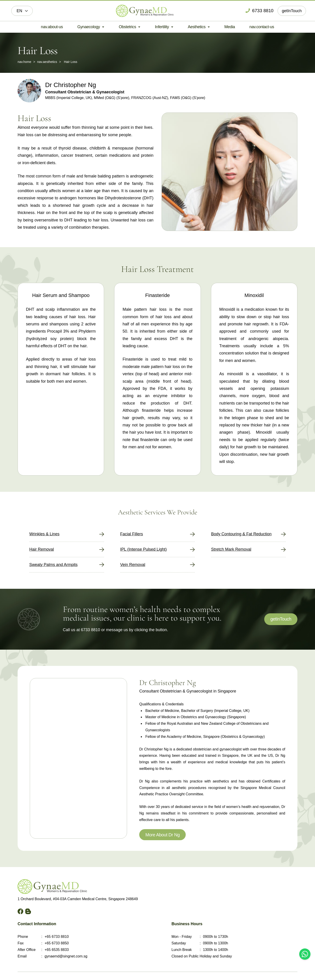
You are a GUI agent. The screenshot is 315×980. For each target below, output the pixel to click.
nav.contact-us (262, 27)
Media (230, 27)
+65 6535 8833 (57, 950)
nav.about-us (52, 27)
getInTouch (292, 11)
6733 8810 (91, 630)
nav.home (24, 62)
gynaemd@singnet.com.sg (66, 956)
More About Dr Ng (162, 835)
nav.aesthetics (47, 62)
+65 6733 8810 (57, 937)
